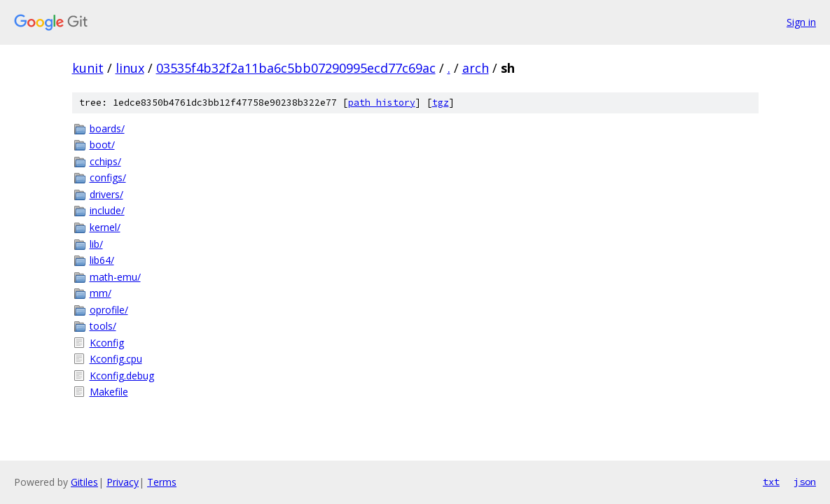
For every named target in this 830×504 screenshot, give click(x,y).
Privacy (123, 482)
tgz (441, 103)
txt (771, 482)
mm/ (101, 293)
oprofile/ (109, 310)
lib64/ (102, 260)
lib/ (96, 244)
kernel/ (105, 227)
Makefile (109, 392)
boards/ (107, 128)
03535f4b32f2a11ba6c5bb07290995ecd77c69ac (296, 68)
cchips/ (105, 161)
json (805, 482)
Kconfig (107, 343)
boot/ (102, 145)
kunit (88, 68)
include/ (107, 210)
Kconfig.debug (122, 376)
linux (130, 68)
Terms (162, 482)
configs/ (108, 177)
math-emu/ (115, 277)
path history (382, 103)
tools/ (103, 326)
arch (476, 68)
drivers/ (106, 194)
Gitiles (84, 482)
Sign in (801, 22)
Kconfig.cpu (116, 359)
